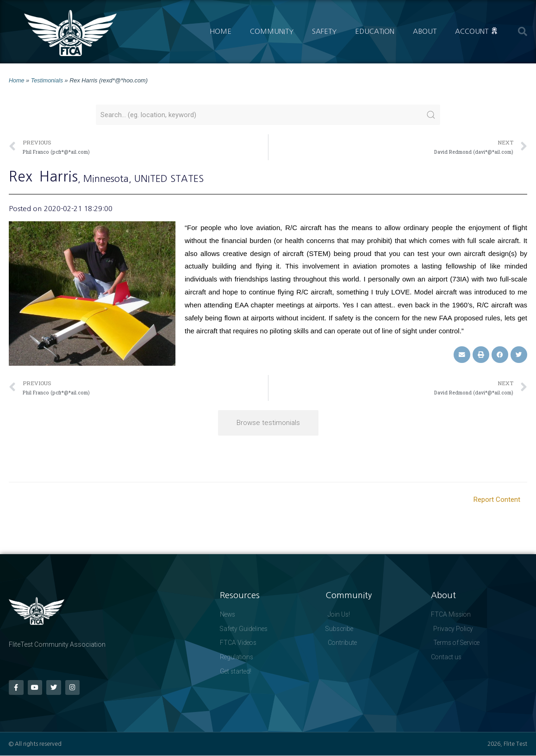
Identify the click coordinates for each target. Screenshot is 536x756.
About (425, 31)
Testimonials (47, 80)
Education (375, 31)
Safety (324, 31)
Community (272, 31)
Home (221, 31)
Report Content (497, 499)
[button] (523, 31)
